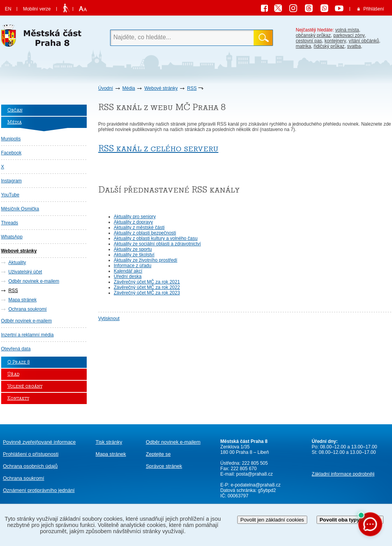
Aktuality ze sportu (133, 249)
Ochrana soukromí (28, 309)
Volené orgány (25, 386)
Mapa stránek (23, 300)
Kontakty (18, 398)
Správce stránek (164, 466)
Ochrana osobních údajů (31, 466)
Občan (15, 110)
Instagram (11, 181)
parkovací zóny (349, 35)
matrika (304, 46)
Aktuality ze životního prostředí (146, 260)
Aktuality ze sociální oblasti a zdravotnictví (157, 244)
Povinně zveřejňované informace (39, 442)
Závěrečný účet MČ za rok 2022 (147, 287)
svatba (354, 46)
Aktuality (17, 262)
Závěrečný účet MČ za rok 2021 (147, 282)
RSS (192, 88)
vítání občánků (364, 41)
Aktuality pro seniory (135, 217)
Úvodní (106, 88)
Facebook (11, 153)
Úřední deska (128, 276)
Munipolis (11, 139)
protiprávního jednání (39, 490)
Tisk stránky (109, 442)
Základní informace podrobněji (343, 474)
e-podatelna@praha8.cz (255, 485)
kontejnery (335, 41)
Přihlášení (374, 9)
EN (8, 9)
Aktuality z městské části (139, 227)
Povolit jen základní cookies (272, 520)
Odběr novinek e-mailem (34, 281)
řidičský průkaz (329, 46)
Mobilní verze (37, 9)
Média (129, 88)
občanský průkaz (313, 35)
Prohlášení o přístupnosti (31, 454)
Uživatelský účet (25, 272)
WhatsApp (12, 237)
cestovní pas (309, 41)
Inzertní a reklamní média (27, 335)
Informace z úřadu (133, 266)
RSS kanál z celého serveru (158, 149)
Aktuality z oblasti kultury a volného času (156, 238)
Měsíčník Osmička (20, 209)
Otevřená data (16, 349)
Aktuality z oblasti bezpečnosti (145, 233)
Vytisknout (109, 318)
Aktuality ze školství (134, 255)
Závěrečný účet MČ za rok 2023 (147, 293)
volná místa (347, 30)
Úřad (13, 374)
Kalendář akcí (128, 271)
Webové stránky (161, 88)
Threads (10, 223)
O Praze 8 (19, 362)
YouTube (10, 195)
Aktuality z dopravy (134, 222)
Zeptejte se (158, 454)
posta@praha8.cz (254, 474)
